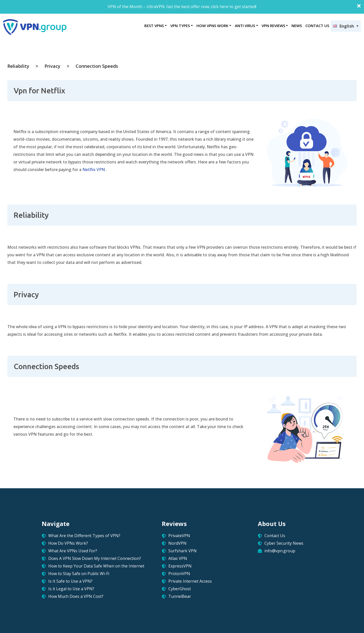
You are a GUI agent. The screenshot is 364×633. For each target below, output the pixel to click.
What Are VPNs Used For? (73, 551)
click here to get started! (234, 7)
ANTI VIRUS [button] (245, 26)
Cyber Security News (284, 543)
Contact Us (275, 536)
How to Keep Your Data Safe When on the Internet (96, 566)
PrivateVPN (179, 536)
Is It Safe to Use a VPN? (70, 581)
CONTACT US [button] (317, 26)
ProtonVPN (179, 574)
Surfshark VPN (183, 551)
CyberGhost (180, 589)
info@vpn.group (280, 551)
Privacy (52, 66)
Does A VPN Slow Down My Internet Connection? (95, 558)
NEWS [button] (297, 26)
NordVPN (177, 543)
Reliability (18, 66)
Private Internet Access (190, 581)
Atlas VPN (178, 558)
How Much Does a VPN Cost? (76, 596)
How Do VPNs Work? (68, 543)
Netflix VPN (94, 170)
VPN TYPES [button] (180, 26)
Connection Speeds (97, 66)
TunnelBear (180, 596)
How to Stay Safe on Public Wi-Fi (79, 574)
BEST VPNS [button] (154, 26)
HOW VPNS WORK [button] (212, 26)
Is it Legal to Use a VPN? (71, 589)
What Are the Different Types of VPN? (84, 536)
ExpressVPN (180, 566)
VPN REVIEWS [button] (273, 26)
